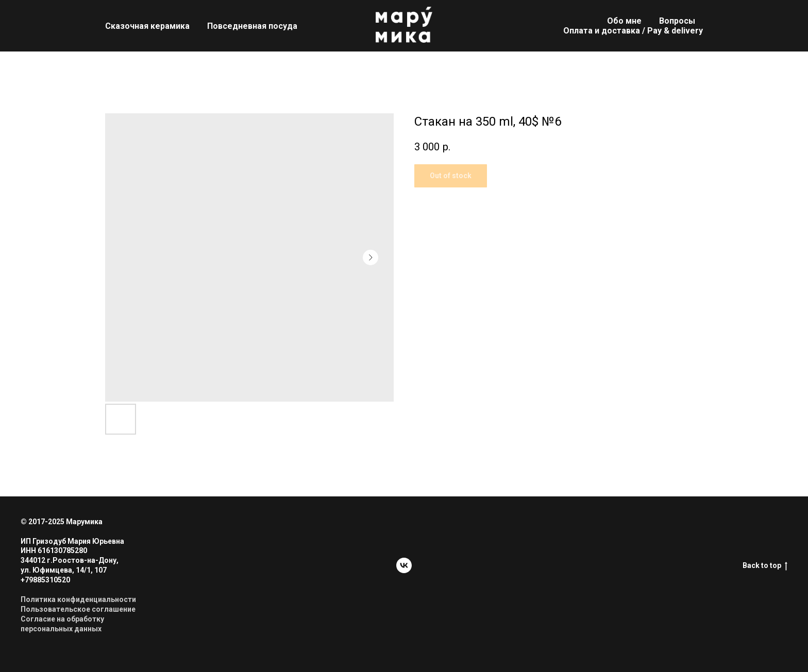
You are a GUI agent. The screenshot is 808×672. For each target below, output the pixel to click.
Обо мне (624, 21)
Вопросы (677, 21)
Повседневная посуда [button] (252, 26)
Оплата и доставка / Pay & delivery (633, 31)
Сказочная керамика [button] (147, 26)
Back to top (765, 566)
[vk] (404, 565)
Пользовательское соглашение (78, 609)
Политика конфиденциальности (78, 599)
